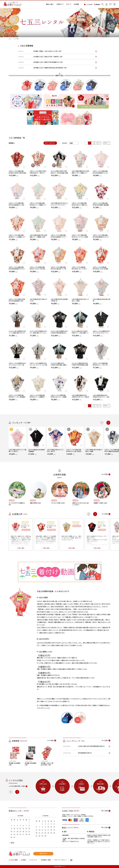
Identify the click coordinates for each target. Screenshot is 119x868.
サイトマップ (33, 860)
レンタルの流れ (88, 5)
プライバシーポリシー (61, 860)
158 (105, 143)
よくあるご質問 (13, 860)
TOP (10, 39)
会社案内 (23, 860)
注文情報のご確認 (46, 860)
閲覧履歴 (97, 5)
